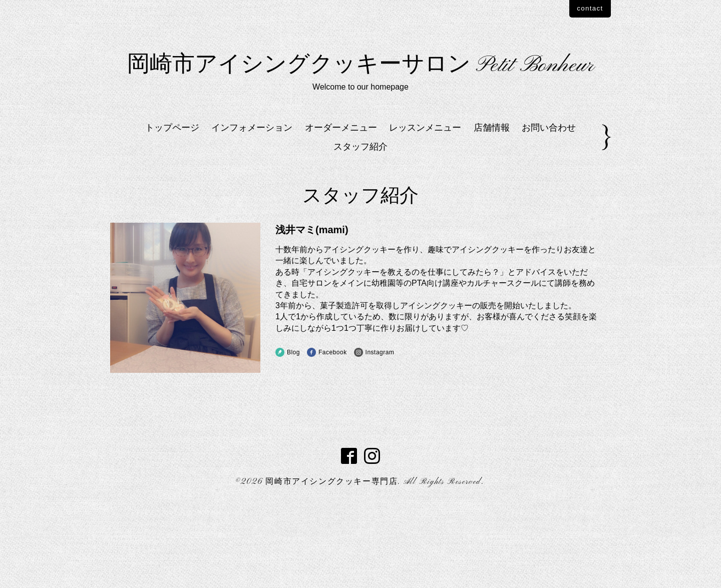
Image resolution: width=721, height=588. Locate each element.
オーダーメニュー (341, 208)
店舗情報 (492, 208)
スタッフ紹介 (360, 227)
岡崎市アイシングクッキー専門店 (331, 562)
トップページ (172, 208)
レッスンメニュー (425, 208)
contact (582, 9)
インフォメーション (252, 208)
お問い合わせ (549, 208)
